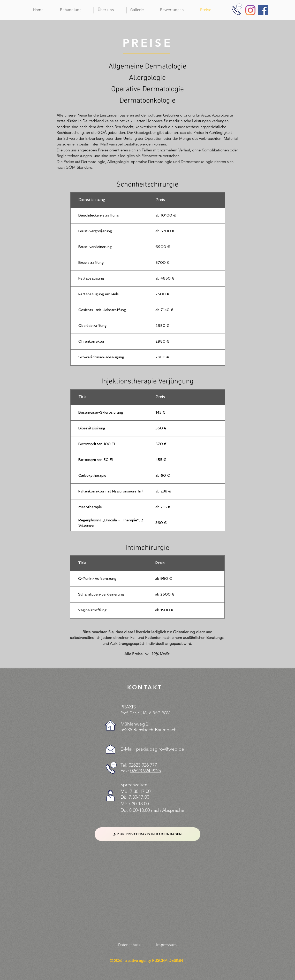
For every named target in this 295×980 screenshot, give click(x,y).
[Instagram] (250, 10)
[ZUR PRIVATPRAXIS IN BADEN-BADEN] (147, 834)
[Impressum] (167, 945)
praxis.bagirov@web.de (160, 749)
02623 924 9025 (146, 771)
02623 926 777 (143, 765)
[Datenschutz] (129, 945)
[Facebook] (263, 10)
